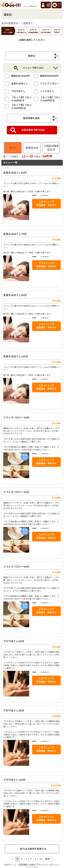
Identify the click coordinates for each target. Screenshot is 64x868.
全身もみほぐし (19, 84)
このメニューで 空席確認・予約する (46, 203)
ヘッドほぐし (47, 91)
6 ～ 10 (38, 859)
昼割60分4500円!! (21, 76)
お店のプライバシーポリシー (44, 865)
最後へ (49, 859)
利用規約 (23, 865)
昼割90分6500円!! (49, 76)
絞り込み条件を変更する (33, 849)
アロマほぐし (18, 91)
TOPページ (10, 865)
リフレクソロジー (49, 84)
